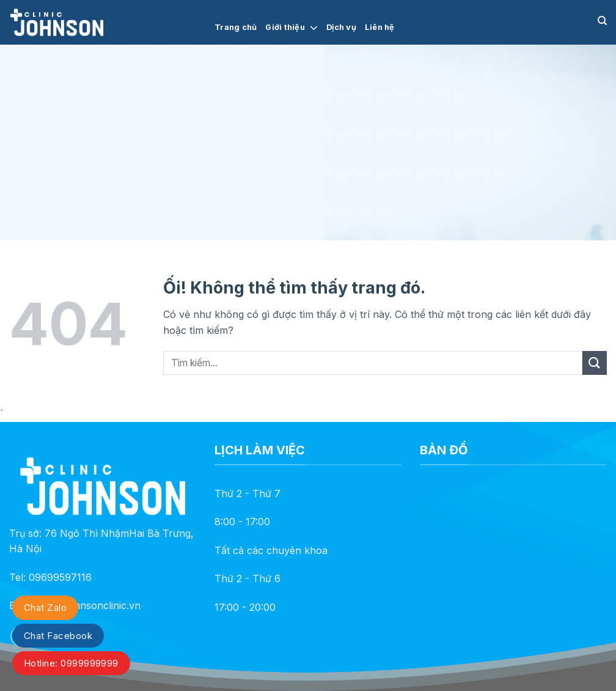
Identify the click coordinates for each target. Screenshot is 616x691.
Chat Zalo (45, 608)
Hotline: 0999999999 (71, 663)
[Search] (602, 21)
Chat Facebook (58, 636)
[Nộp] (595, 363)
